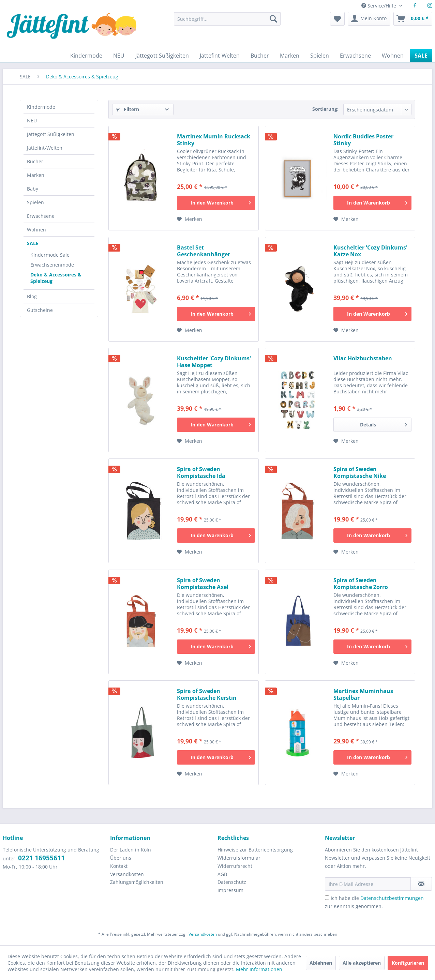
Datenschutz (232, 882)
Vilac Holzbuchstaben (363, 358)
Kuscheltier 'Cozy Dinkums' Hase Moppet (214, 362)
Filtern (127, 109)
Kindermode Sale (50, 255)
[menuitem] (227, 22)
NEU (32, 120)
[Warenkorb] (413, 19)
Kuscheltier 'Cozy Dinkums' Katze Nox (370, 251)
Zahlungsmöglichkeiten (137, 882)
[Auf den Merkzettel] (190, 219)
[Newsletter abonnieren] (421, 884)
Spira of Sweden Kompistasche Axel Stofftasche (203, 584)
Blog (32, 296)
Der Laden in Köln (131, 850)
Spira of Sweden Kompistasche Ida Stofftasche (201, 472)
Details (384, 424)
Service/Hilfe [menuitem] (379, 6)
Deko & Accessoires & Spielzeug (56, 278)
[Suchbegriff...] (227, 19)
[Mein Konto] (369, 19)
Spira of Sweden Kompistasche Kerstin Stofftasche (207, 694)
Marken (36, 175)
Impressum (230, 890)
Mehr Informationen (259, 969)
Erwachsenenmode (52, 265)
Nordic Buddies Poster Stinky (363, 140)
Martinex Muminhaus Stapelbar (363, 694)
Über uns (121, 858)
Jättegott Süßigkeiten (51, 134)
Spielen (35, 202)
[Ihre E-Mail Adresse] (368, 884)
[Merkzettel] (337, 19)
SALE (33, 243)
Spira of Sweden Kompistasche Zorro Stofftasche (361, 584)
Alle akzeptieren (362, 963)
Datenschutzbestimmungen (392, 898)
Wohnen (36, 230)
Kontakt (119, 866)
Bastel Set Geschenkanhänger (204, 251)
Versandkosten (127, 874)
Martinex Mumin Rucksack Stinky (214, 140)
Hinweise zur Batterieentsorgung (255, 850)
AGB (222, 874)
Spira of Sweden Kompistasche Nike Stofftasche (360, 472)
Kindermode (41, 107)
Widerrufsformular (239, 858)
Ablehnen (321, 963)
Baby (33, 189)
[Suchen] (273, 19)
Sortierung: (325, 109)
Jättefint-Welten (45, 148)
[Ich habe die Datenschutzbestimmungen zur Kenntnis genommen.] (327, 898)
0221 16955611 (41, 858)
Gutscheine (40, 310)
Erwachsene (41, 216)
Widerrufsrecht (235, 866)
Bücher (35, 161)
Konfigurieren (408, 963)
